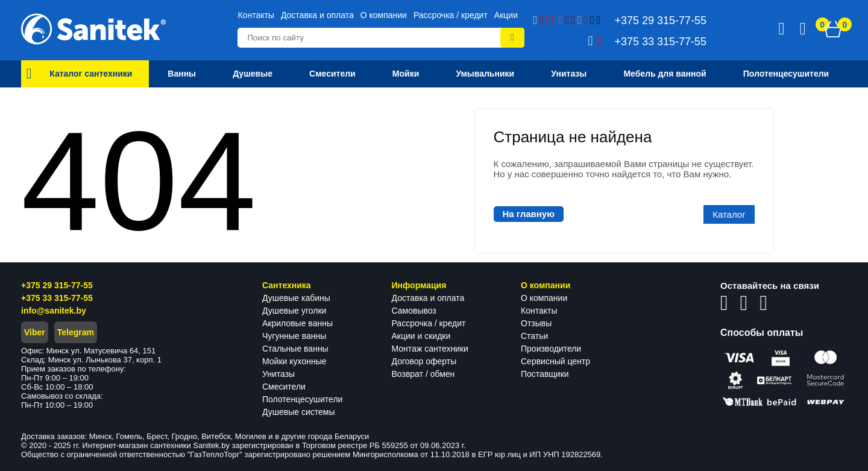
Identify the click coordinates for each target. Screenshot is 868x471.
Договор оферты (424, 361)
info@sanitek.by (54, 311)
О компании (384, 15)
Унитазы (278, 374)
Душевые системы (299, 412)
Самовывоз (414, 311)
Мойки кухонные (294, 361)
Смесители (284, 387)
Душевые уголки (294, 311)
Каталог (729, 214)
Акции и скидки (421, 336)
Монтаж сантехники (430, 349)
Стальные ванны (295, 349)
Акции (506, 15)
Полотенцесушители (302, 399)
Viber (35, 332)
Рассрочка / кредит (451, 15)
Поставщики (545, 374)
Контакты (256, 15)
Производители (551, 349)
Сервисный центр (555, 361)
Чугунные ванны (294, 336)
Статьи (534, 336)
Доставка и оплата (317, 15)
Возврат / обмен (423, 374)
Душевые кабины (296, 298)
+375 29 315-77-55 (57, 285)
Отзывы (536, 323)
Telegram (76, 332)
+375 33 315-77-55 (57, 298)
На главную (529, 214)
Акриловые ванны (297, 323)
